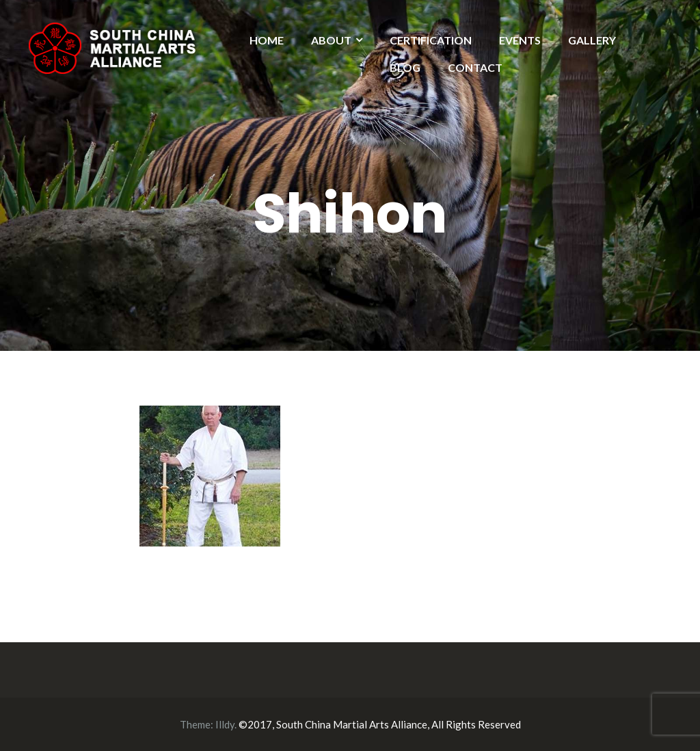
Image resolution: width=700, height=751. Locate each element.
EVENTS (520, 40)
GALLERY (592, 40)
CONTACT (475, 67)
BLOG (405, 67)
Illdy (225, 724)
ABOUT (331, 40)
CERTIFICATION (431, 40)
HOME (267, 40)
